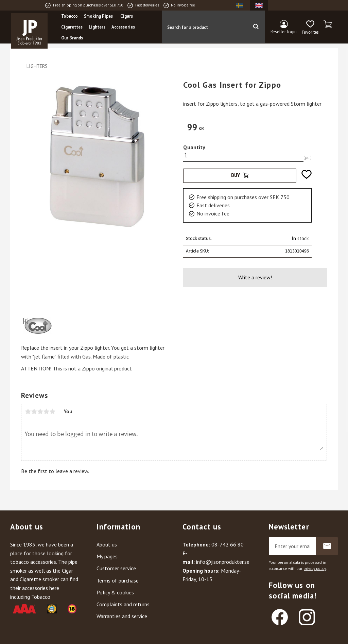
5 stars (52, 412)
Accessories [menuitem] (123, 27)
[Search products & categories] (204, 27)
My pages (107, 556)
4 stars (46, 412)
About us (107, 544)
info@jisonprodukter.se (223, 562)
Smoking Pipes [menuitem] (98, 16)
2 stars (34, 412)
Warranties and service (122, 616)
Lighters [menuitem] (97, 27)
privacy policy (315, 569)
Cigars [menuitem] (127, 16)
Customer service (116, 568)
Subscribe (327, 546)
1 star (28, 412)
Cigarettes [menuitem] (72, 27)
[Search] (256, 27)
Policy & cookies (115, 592)
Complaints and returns (123, 604)
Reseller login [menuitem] (284, 32)
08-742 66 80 (228, 544)
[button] (310, 28)
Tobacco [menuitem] (69, 16)
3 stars (40, 412)
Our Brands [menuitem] (72, 38)
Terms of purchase (118, 580)
